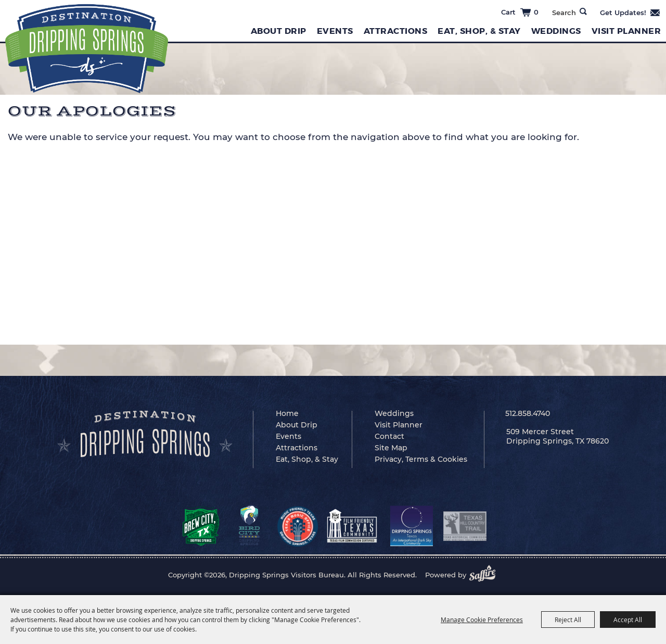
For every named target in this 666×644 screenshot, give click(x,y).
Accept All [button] (628, 620)
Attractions (396, 31)
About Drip (279, 31)
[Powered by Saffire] (485, 575)
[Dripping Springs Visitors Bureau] (87, 49)
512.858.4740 (528, 413)
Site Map (391, 448)
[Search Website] (564, 12)
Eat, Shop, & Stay (479, 31)
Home (287, 413)
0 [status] (536, 12)
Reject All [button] (568, 620)
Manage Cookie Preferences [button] (482, 620)
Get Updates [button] (630, 12)
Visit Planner (626, 31)
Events (335, 31)
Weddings (556, 31)
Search (583, 11)
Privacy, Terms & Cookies (421, 459)
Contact (389, 436)
